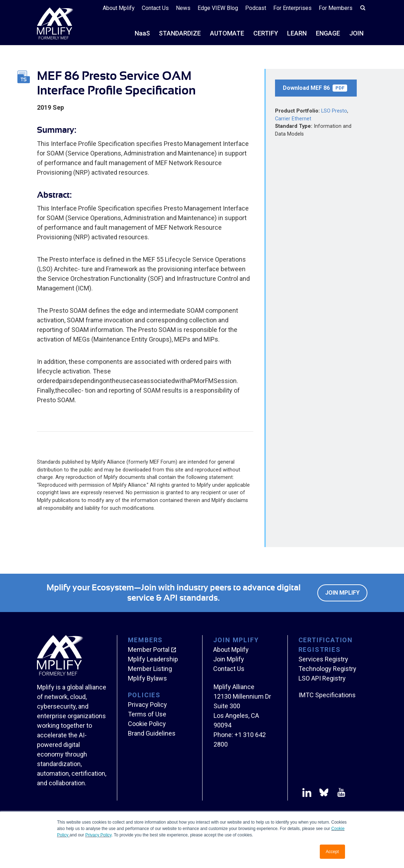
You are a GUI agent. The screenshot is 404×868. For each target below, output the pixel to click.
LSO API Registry (322, 678)
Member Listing (150, 669)
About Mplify (119, 8)
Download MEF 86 (315, 88)
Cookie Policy (147, 724)
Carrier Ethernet (293, 119)
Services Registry (323, 659)
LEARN (297, 33)
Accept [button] (332, 852)
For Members (336, 8)
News (183, 8)
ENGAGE (328, 33)
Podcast (256, 8)
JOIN (356, 33)
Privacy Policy (98, 835)
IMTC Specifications (327, 695)
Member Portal (149, 649)
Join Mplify (342, 593)
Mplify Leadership (153, 659)
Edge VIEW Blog (218, 8)
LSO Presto (334, 111)
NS (142, 33)
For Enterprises (292, 8)
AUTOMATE (227, 33)
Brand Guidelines (152, 733)
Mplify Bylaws (147, 678)
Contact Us (155, 8)
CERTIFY (266, 33)
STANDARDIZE (180, 33)
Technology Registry (327, 669)
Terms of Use (147, 714)
